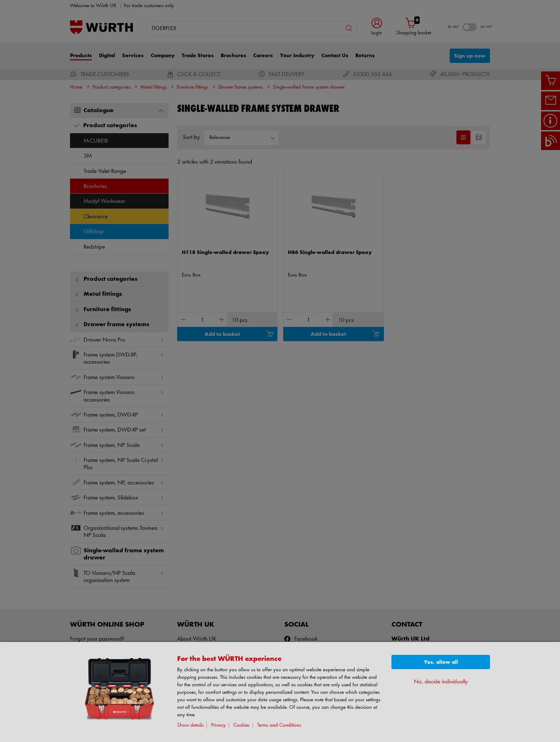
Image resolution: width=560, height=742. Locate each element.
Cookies (241, 725)
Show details (190, 725)
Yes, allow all (441, 662)
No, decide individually (441, 682)
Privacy (218, 725)
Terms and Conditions (279, 725)
